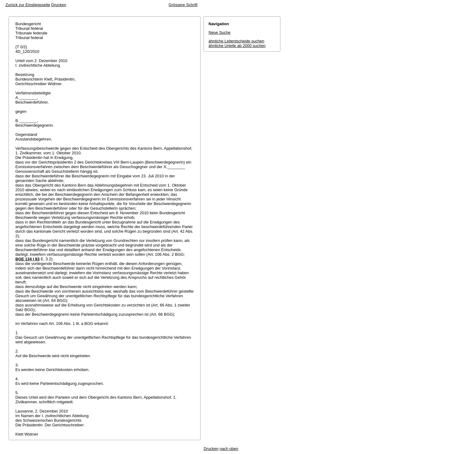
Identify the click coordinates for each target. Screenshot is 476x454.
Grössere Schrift (183, 5)
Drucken (59, 5)
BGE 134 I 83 (27, 259)
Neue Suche (220, 32)
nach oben (229, 449)
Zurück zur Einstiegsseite (28, 5)
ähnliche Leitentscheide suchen (236, 41)
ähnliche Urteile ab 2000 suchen (237, 46)
